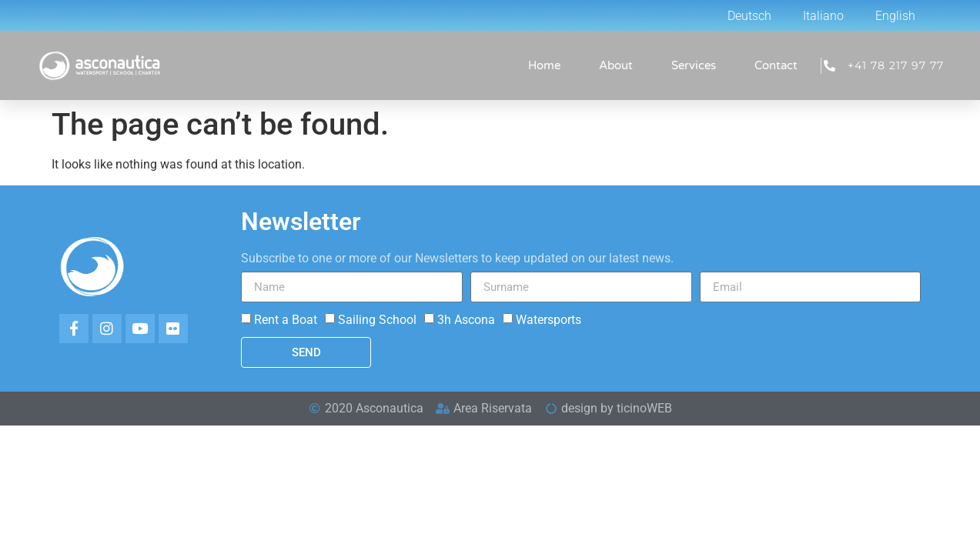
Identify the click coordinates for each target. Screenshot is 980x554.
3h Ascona (466, 320)
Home (544, 65)
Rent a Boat (286, 320)
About (616, 65)
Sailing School (377, 320)
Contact (776, 65)
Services (694, 65)
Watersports (549, 320)
